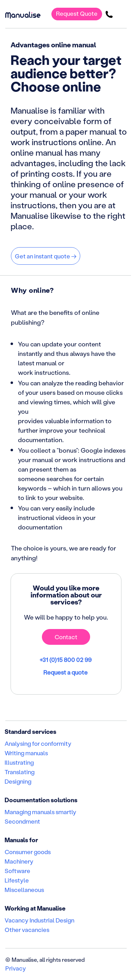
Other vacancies (27, 930)
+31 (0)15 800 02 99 (66, 660)
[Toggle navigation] (122, 14)
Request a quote (66, 672)
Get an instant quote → (46, 256)
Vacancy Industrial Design (39, 920)
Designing (18, 781)
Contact (66, 637)
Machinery (19, 861)
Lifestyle (17, 880)
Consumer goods (28, 852)
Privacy (16, 968)
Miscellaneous (24, 890)
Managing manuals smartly (40, 812)
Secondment (22, 821)
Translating (20, 772)
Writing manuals (26, 753)
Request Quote (77, 13)
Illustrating (19, 762)
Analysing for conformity (38, 743)
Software (17, 871)
